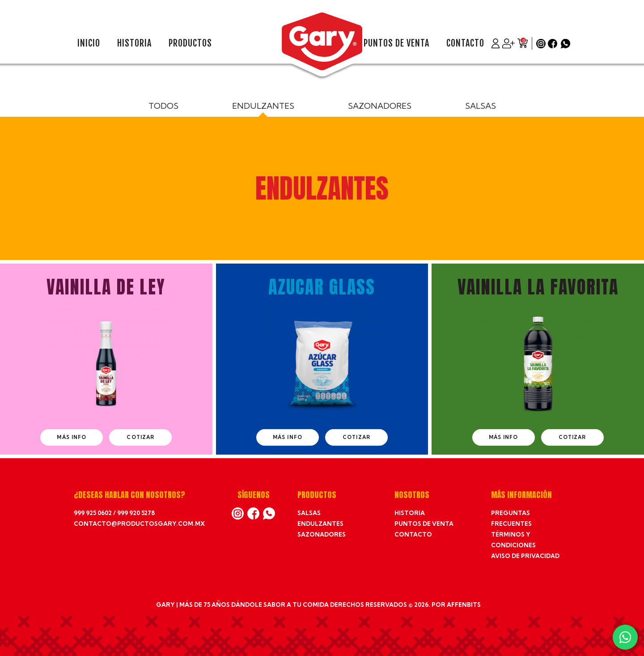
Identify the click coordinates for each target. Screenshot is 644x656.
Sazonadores (380, 106)
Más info (72, 437)
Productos (190, 43)
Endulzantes (263, 106)
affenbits (464, 605)
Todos (163, 106)
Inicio (89, 43)
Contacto (465, 43)
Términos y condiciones (513, 540)
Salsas (481, 106)
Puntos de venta (396, 43)
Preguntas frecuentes (511, 518)
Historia (134, 43)
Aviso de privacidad (525, 556)
